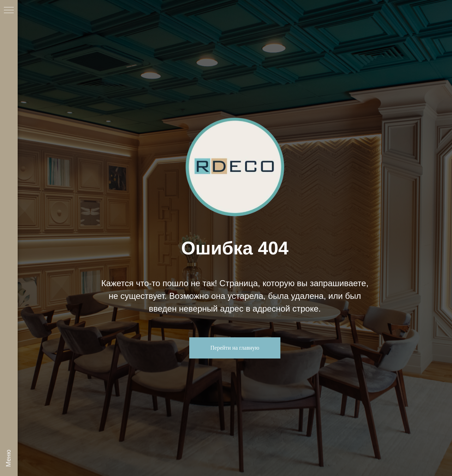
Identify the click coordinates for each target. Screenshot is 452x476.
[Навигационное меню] (9, 11)
